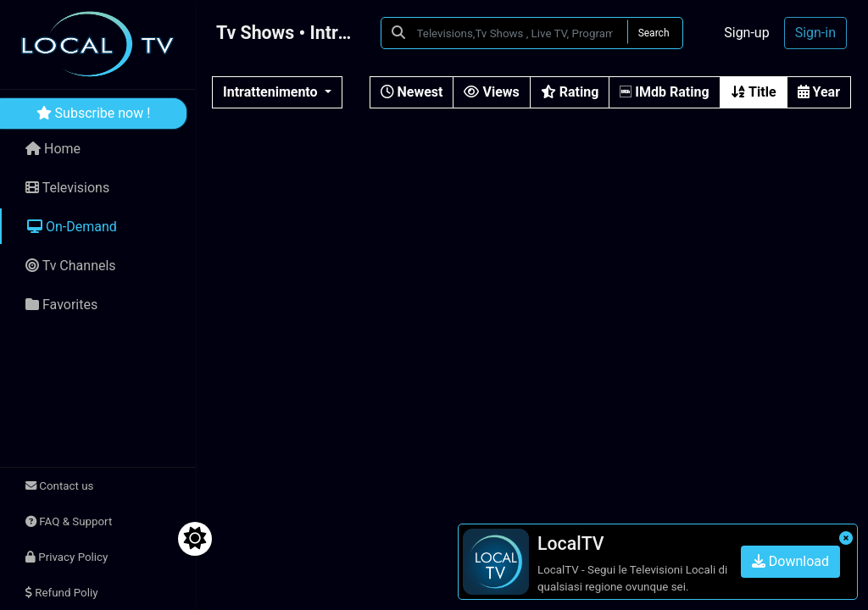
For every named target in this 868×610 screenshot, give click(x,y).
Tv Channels (71, 266)
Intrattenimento (272, 92)
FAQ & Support (69, 521)
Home (53, 149)
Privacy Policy (67, 557)
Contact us (59, 486)
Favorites (61, 305)
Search (654, 33)
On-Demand (72, 227)
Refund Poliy (61, 593)
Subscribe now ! (94, 113)
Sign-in (815, 33)
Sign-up (746, 33)
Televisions (67, 188)
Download (790, 561)
